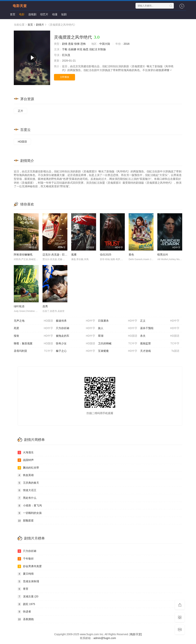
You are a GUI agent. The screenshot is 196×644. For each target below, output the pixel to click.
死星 (33, 328)
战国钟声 (26, 460)
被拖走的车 (76, 336)
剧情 (65, 44)
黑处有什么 (27, 498)
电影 (22, 14)
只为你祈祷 (76, 328)
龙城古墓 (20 (28, 597)
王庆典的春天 (28, 483)
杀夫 (160, 336)
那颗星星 (26, 521)
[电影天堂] (136, 634)
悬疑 (71, 44)
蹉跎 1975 (26, 604)
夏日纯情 (26, 574)
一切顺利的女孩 (30, 513)
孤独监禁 (160, 344)
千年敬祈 (26, 559)
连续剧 (32, 14)
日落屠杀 (118, 321)
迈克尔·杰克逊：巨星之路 (58, 255)
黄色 (131, 255)
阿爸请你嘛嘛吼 (23, 255)
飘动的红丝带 (28, 468)
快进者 (24, 612)
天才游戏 (160, 351)
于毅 (65, 49)
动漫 (55, 14)
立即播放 (65, 77)
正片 (20, 111)
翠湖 (118, 336)
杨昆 (86, 49)
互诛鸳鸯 (118, 351)
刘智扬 (102, 49)
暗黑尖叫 (163, 255)
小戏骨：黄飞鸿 (30, 506)
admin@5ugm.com (105, 638)
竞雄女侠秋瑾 (28, 582)
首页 (13, 14)
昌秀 (45, 306)
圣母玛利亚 (33, 351)
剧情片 (40, 25)
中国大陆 (105, 44)
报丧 (33, 336)
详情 (168, 70)
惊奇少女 (76, 344)
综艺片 (44, 14)
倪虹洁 (93, 49)
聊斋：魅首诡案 (33, 344)
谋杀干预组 (160, 328)
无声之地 (33, 321)
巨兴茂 (66, 55)
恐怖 (83, 44)
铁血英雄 (26, 475)
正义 (160, 321)
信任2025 (106, 255)
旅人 (118, 328)
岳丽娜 (72, 49)
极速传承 (76, 321)
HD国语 (22, 142)
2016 (126, 44)
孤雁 (74, 255)
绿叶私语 (19, 306)
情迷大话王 (27, 490)
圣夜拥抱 (26, 619)
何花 (80, 49)
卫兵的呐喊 (118, 344)
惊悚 (77, 44)
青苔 (23, 589)
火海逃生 (26, 453)
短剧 (64, 14)
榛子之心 (76, 351)
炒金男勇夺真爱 (30, 566)
